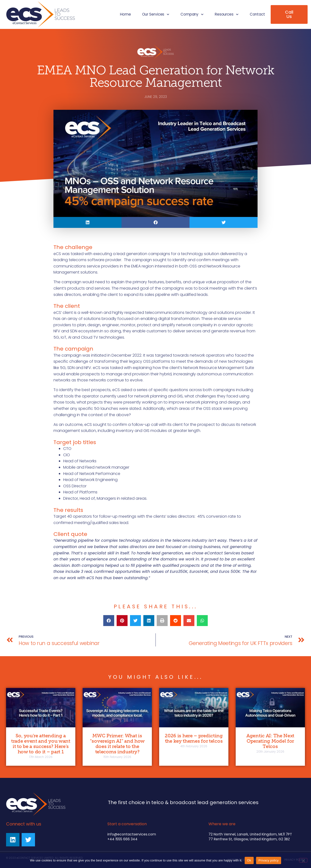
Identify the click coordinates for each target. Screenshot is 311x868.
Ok (249, 860)
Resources (227, 14)
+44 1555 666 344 (122, 839)
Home (125, 14)
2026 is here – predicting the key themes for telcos (194, 738)
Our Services (156, 14)
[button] (87, 222)
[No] (303, 860)
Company (192, 14)
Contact (257, 14)
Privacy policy (269, 860)
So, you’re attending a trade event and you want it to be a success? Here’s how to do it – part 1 (41, 744)
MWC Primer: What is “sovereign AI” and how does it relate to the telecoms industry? (117, 744)
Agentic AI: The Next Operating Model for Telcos (270, 741)
